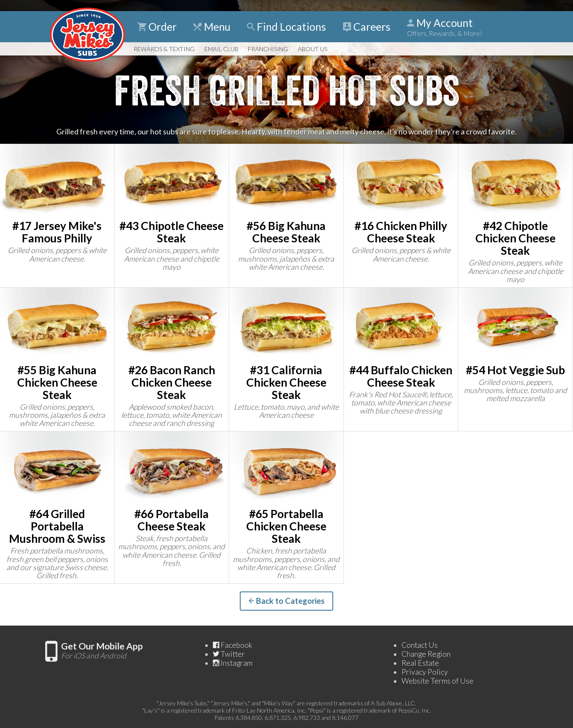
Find (286, 27)
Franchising (268, 49)
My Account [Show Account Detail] (445, 27)
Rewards (164, 49)
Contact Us (420, 645)
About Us (313, 49)
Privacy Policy (425, 672)
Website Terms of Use (438, 681)
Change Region (426, 654)
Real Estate (420, 663)
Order (157, 27)
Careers (367, 27)
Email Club (221, 49)
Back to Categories (287, 601)
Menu (212, 27)
